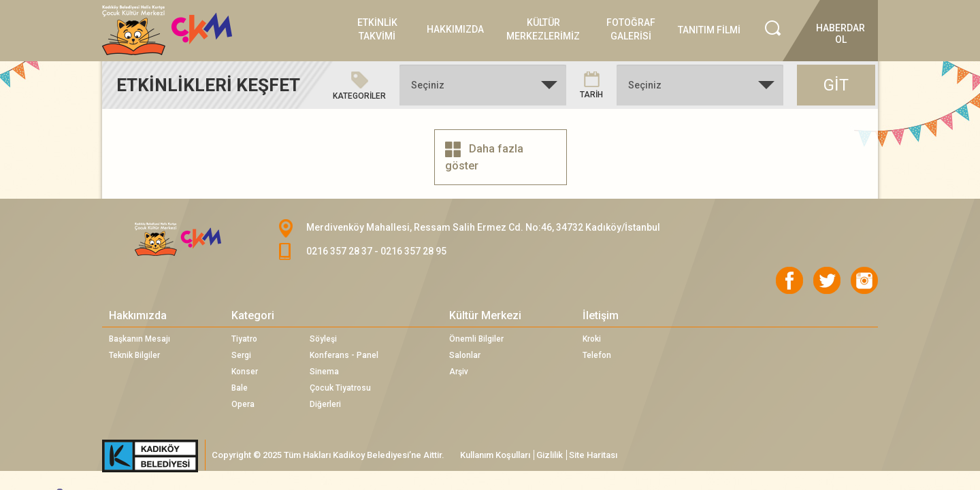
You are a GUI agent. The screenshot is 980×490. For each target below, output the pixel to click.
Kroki (592, 339)
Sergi (241, 355)
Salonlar (465, 355)
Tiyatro (244, 339)
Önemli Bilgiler (476, 339)
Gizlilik (550, 455)
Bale (240, 388)
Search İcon (773, 29)
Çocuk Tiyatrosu (340, 388)
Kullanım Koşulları (495, 455)
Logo (217, 31)
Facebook (789, 280)
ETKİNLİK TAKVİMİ (377, 29)
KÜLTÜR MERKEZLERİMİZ (543, 29)
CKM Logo (179, 240)
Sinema (324, 372)
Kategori (253, 315)
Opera (243, 404)
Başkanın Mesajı (140, 339)
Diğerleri (325, 404)
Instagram (864, 280)
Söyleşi (323, 339)
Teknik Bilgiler (134, 355)
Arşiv (459, 372)
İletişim (601, 315)
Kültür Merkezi (485, 315)
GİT (836, 85)
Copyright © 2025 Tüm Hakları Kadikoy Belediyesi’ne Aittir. (328, 455)
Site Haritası (593, 455)
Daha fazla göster (484, 157)
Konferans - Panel (344, 355)
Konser (245, 372)
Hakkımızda (138, 315)
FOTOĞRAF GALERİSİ (631, 29)
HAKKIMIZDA (455, 29)
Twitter (827, 280)
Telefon (597, 355)
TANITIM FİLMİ (709, 30)
